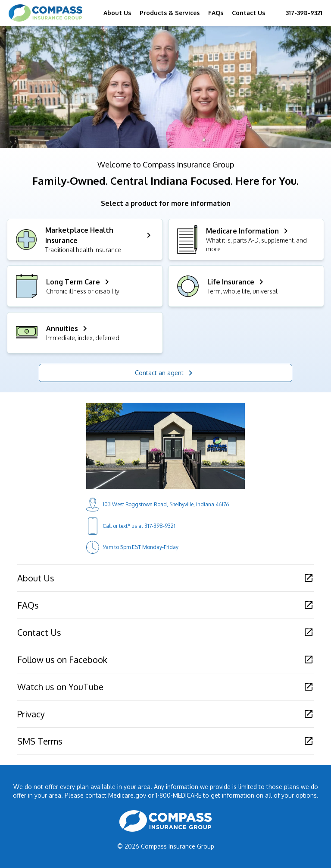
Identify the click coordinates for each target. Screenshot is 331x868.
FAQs (216, 13)
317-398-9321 (304, 13)
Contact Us (248, 13)
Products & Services (170, 13)
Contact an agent (165, 373)
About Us (117, 13)
